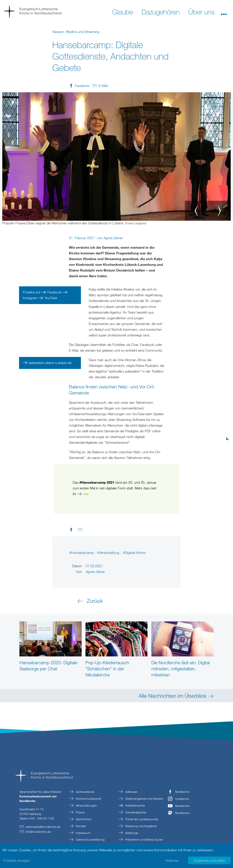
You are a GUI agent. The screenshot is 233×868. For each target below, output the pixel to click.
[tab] (227, 420)
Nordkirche (182, 792)
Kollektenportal (135, 805)
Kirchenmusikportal (88, 799)
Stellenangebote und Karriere (144, 799)
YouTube (51, 298)
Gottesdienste (85, 792)
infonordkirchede (38, 832)
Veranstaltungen (86, 805)
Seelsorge (131, 833)
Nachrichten (83, 819)
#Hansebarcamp (82, 553)
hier (86, 494)
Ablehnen (172, 860)
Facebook (55, 292)
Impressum (83, 833)
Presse (80, 812)
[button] (224, 12)
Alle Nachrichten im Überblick (172, 696)
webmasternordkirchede (43, 827)
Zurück (95, 601)
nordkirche (182, 799)
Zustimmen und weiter (209, 860)
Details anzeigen (18, 860)
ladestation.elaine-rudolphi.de (50, 363)
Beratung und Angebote (141, 826)
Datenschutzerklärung (90, 839)
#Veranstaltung (109, 553)
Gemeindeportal (135, 812)
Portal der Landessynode (141, 819)
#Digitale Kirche (134, 553)
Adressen (131, 792)
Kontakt (81, 826)
